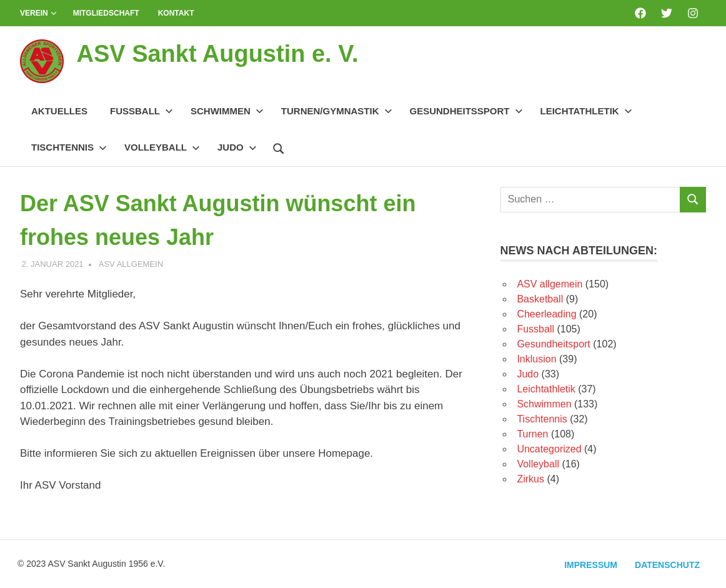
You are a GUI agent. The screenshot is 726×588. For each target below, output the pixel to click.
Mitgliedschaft (106, 13)
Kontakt (176, 13)
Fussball (142, 111)
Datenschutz (667, 565)
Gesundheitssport (466, 111)
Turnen (532, 434)
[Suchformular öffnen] (279, 147)
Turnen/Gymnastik (337, 111)
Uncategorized (549, 449)
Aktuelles (59, 111)
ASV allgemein (131, 264)
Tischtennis (69, 147)
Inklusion (536, 359)
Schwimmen (227, 111)
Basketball (540, 299)
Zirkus (530, 479)
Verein (38, 13)
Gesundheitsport (553, 344)
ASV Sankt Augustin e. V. (217, 54)
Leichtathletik (586, 111)
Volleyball (162, 147)
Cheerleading (546, 314)
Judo (237, 147)
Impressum (591, 565)
